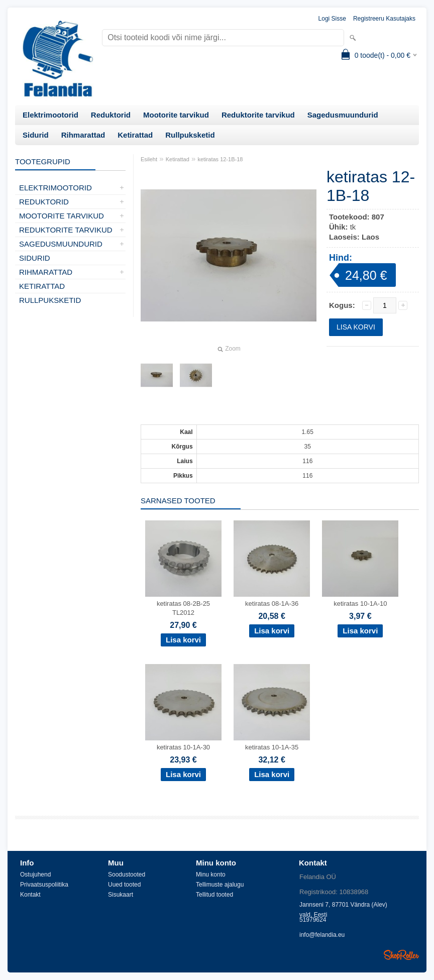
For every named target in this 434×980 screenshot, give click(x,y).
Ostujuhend (35, 875)
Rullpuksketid (190, 135)
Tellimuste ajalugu (220, 885)
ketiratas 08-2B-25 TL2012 (183, 608)
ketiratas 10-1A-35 (272, 747)
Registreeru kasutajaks (384, 19)
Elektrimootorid (50, 115)
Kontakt (30, 895)
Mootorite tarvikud (176, 115)
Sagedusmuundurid (343, 115)
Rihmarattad (83, 135)
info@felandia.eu (322, 935)
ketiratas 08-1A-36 (272, 604)
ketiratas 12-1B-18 (221, 159)
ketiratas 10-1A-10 (360, 604)
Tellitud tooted (214, 895)
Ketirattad (135, 135)
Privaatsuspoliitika (44, 885)
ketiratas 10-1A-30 (183, 747)
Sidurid (36, 135)
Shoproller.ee (401, 955)
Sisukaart (121, 895)
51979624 (313, 920)
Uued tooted (124, 885)
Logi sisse (332, 19)
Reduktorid (111, 115)
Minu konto (211, 875)
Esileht (149, 159)
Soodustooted (127, 875)
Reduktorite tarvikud (258, 115)
